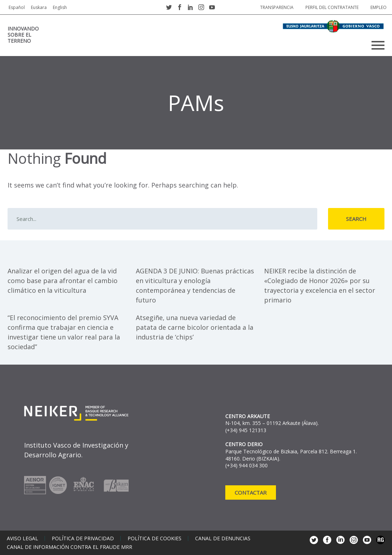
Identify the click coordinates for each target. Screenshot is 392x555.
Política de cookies (155, 538)
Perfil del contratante (332, 7)
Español (17, 7)
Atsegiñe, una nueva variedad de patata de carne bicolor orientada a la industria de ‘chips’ (195, 327)
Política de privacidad (83, 538)
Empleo (379, 7)
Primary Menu (378, 45)
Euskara (39, 7)
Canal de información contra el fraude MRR (70, 547)
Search (356, 219)
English (60, 7)
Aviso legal (22, 538)
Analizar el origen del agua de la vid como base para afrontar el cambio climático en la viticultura (63, 281)
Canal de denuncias (223, 538)
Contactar (251, 492)
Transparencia (277, 7)
